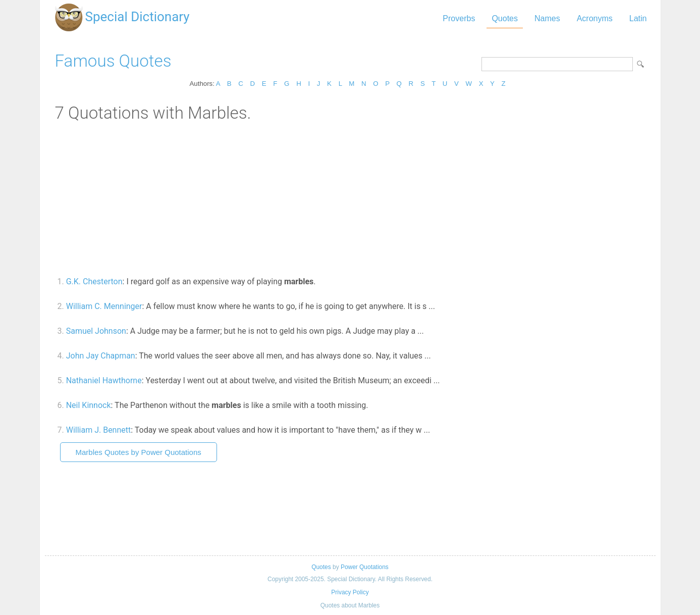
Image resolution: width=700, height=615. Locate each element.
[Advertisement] (350, 198)
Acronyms (595, 18)
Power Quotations (365, 567)
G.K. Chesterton (94, 281)
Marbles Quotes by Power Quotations (139, 452)
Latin (638, 18)
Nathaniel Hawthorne (104, 380)
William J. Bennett (99, 430)
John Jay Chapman (101, 356)
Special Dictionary (138, 17)
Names (547, 18)
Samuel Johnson (96, 331)
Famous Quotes (113, 61)
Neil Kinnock (89, 405)
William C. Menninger (104, 306)
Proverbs (459, 18)
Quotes (505, 18)
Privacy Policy (350, 592)
